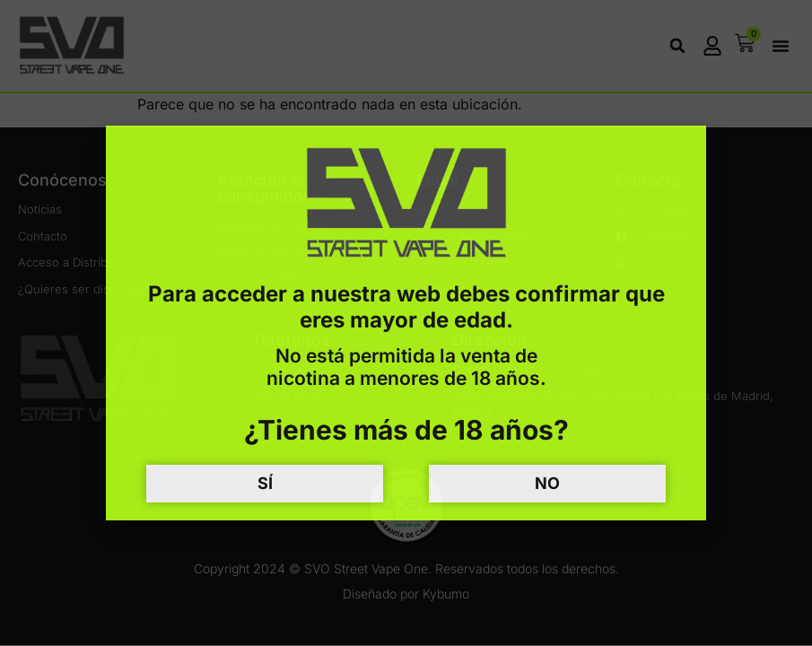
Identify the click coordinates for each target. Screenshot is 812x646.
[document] (406, 323)
